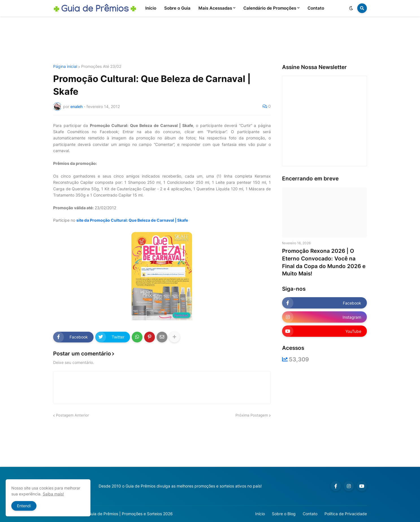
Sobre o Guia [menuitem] (177, 8)
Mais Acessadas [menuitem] (215, 8)
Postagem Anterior (72, 415)
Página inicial (65, 66)
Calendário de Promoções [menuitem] (270, 8)
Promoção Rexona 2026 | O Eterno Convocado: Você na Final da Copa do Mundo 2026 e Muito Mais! (324, 262)
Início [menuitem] (151, 8)
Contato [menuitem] (316, 8)
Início (260, 514)
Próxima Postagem (252, 415)
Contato (310, 514)
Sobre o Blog (284, 514)
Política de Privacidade (346, 514)
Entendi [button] (24, 506)
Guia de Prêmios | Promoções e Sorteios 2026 (130, 514)
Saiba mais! (53, 494)
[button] (351, 8)
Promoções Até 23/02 (101, 66)
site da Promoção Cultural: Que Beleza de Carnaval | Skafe (132, 220)
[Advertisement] (210, 40)
